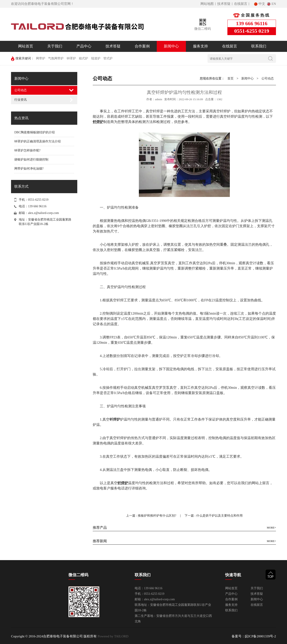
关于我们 (55, 46)
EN (272, 4)
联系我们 (259, 46)
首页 (230, 78)
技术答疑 (224, 4)
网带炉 (41, 58)
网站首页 (26, 46)
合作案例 (142, 46)
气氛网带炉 (56, 58)
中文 (260, 4)
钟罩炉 (71, 58)
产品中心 (84, 46)
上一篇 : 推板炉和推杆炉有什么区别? (152, 516)
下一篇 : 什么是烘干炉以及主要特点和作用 (214, 516)
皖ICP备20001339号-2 (260, 636)
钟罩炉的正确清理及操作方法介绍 (38, 141)
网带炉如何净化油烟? (29, 169)
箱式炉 (83, 58)
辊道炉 (96, 58)
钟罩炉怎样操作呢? (27, 150)
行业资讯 (21, 100)
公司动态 (21, 90)
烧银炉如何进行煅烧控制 (31, 160)
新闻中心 (171, 46)
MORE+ (271, 528)
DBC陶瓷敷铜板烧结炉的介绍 (35, 132)
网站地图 (207, 4)
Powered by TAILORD (112, 636)
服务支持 (200, 46)
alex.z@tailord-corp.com (43, 213)
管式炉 (108, 58)
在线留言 (241, 4)
